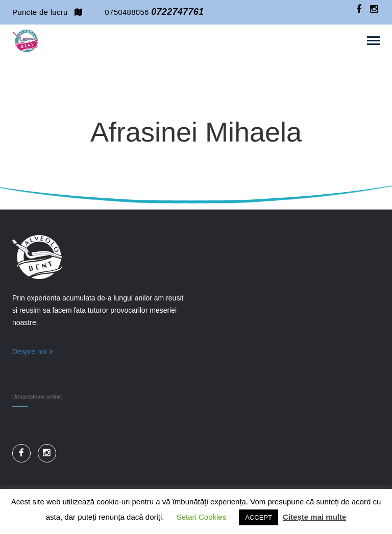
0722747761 (177, 12)
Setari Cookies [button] (202, 517)
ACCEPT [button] (259, 517)
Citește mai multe (314, 517)
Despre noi (33, 352)
